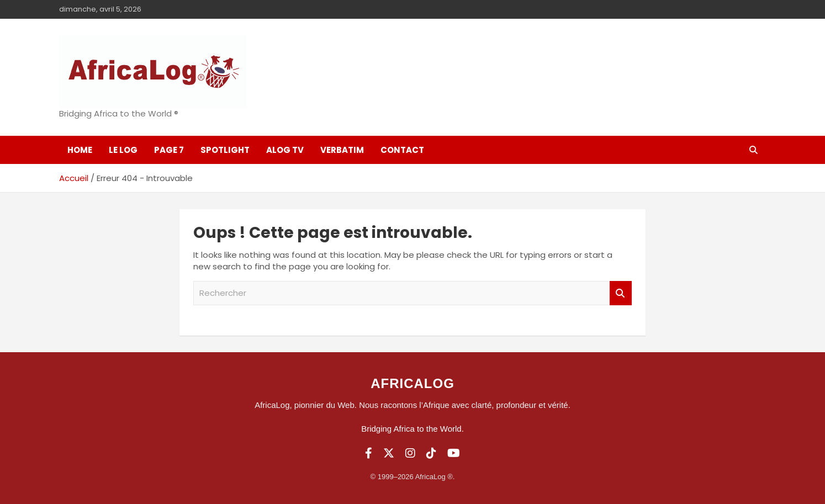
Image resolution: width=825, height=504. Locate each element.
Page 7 (169, 150)
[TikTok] (431, 453)
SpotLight (225, 150)
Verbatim (342, 150)
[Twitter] (389, 453)
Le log (123, 150)
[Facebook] (369, 453)
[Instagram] (410, 453)
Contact (402, 150)
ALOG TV (285, 150)
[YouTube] (454, 453)
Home (80, 150)
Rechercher (621, 293)
